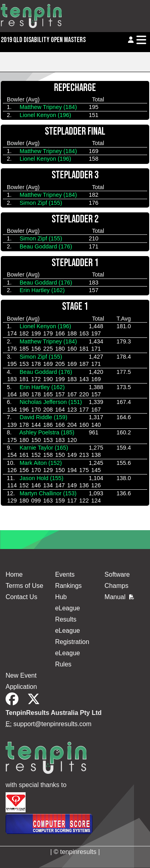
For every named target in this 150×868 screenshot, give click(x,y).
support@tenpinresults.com (53, 724)
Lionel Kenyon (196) (45, 115)
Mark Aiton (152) (41, 463)
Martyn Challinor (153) (48, 493)
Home (14, 574)
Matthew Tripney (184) (48, 107)
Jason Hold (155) (42, 478)
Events (65, 574)
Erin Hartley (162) (42, 290)
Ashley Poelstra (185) (47, 432)
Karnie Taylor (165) (44, 448)
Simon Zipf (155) (41, 203)
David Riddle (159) (43, 417)
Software (117, 574)
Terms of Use (24, 586)
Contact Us (21, 597)
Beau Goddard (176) (46, 246)
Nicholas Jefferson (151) (51, 402)
